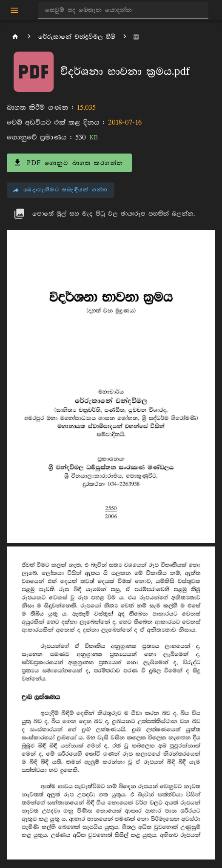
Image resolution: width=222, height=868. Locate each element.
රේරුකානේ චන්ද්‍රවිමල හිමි (77, 37)
